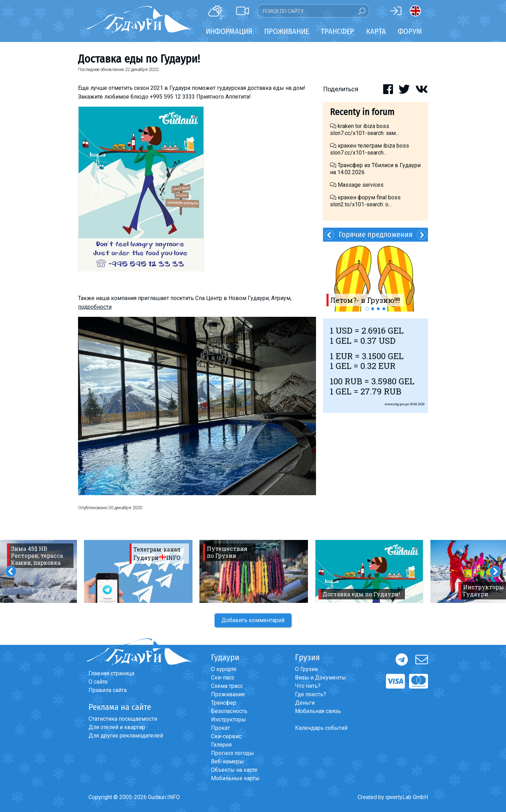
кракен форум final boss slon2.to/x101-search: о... (365, 201)
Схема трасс (227, 686)
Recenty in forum (362, 112)
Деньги (305, 703)
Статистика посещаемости (123, 719)
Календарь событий (321, 728)
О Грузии (306, 669)
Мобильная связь (318, 711)
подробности (95, 307)
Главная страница (111, 673)
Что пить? (308, 686)
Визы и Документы (321, 678)
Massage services (357, 185)
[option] (375, 277)
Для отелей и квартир (117, 727)
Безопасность (229, 711)
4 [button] (384, 309)
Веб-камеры (227, 761)
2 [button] (373, 309)
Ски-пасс (223, 678)
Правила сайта (108, 690)
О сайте (98, 682)
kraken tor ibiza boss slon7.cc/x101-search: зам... (364, 130)
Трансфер (224, 703)
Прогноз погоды (233, 753)
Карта (376, 31)
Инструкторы (229, 720)
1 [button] (367, 309)
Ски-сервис (226, 736)
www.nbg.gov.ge (397, 404)
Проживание (228, 694)
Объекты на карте (234, 770)
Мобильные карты (235, 778)
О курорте (224, 669)
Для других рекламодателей (126, 736)
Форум (410, 31)
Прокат (220, 728)
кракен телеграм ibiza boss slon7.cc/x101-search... (370, 149)
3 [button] (378, 309)
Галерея (221, 745)
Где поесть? (311, 694)
